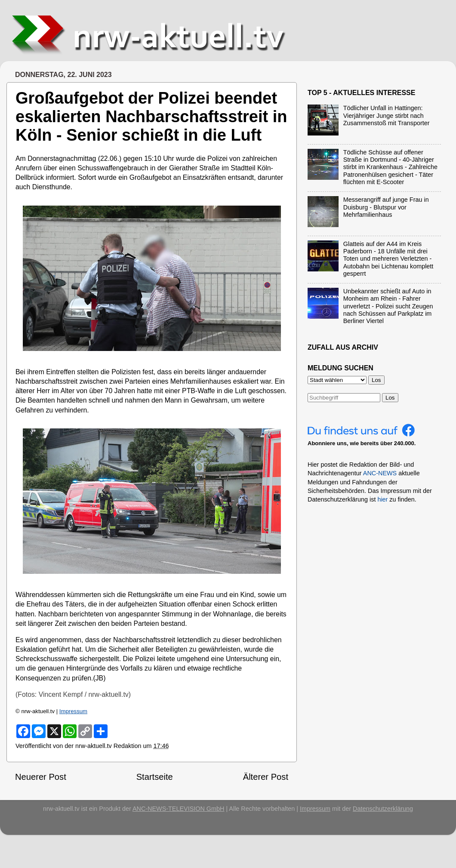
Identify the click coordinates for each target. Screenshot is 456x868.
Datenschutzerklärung (383, 809)
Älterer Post (266, 777)
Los (390, 398)
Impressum (73, 711)
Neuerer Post (41, 777)
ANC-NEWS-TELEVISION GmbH (179, 809)
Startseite (155, 777)
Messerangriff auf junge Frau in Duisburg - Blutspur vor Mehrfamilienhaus (386, 207)
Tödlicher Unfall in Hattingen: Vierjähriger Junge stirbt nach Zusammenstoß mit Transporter (387, 115)
